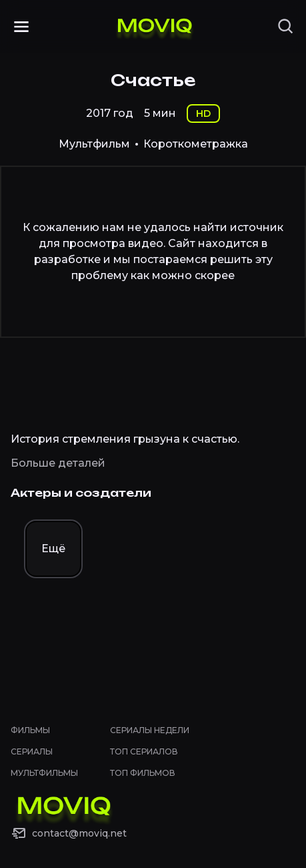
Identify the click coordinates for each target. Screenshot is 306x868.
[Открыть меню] (21, 27)
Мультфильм (94, 144)
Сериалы (32, 751)
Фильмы (30, 730)
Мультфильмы (44, 773)
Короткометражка (196, 144)
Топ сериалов (144, 751)
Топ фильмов (143, 773)
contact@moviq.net (79, 833)
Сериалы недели (150, 730)
